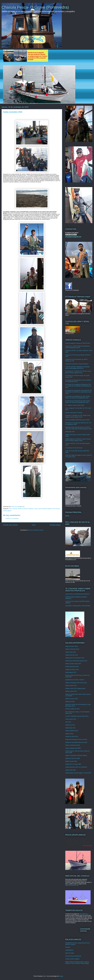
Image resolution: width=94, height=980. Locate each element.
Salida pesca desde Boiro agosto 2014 (76, 661)
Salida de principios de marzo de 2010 (76, 739)
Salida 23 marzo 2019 (71, 646)
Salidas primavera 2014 (72, 667)
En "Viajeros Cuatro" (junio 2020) (75, 405)
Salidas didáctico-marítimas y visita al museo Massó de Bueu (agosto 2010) (78, 440)
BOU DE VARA (70, 953)
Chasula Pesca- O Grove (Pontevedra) (35, 7)
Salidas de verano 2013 (72, 669)
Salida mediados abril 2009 (73, 748)
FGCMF (68, 947)
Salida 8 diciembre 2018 (72, 649)
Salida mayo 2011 (70, 728)
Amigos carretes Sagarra (72, 959)
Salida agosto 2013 (71, 672)
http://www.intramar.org (72, 885)
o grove (36, 509)
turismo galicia (7, 511)
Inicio (34, 525)
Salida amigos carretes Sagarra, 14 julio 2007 (78, 773)
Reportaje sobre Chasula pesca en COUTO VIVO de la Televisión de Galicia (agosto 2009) (78, 428)
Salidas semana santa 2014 (73, 664)
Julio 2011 (68, 722)
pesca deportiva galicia (45, 509)
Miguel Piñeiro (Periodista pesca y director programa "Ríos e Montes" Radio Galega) (77, 963)
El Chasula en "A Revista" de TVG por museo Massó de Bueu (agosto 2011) (78, 372)
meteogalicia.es (84, 914)
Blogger (61, 976)
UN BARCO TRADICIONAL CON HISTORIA (78, 606)
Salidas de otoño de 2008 (73, 758)
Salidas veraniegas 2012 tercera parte (76, 683)
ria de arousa (56, 509)
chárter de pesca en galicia (25, 509)
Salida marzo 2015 (71, 652)
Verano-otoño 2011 (71, 719)
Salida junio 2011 (70, 725)
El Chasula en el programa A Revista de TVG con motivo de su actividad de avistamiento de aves (78, 386)
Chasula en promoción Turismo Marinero (77, 364)
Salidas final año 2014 (72, 655)
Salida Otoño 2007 (71, 770)
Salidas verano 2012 (71, 691)
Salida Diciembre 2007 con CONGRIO (76, 767)
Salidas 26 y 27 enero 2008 (73, 764)
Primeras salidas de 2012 (73, 709)
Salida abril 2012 (70, 702)
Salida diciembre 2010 (72, 731)
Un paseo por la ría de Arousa (74, 448)
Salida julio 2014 (70, 432)
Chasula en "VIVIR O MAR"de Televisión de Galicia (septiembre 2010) (78, 347)
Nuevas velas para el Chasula (74, 413)
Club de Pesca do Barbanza (73, 956)
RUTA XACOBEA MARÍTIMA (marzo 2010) (77, 420)
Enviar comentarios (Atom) (36, 530)
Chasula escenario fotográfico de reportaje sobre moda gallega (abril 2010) (77, 367)
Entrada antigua (55, 525)
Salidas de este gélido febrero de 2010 (76, 742)
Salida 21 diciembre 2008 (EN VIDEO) (76, 755)
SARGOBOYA (69, 950)
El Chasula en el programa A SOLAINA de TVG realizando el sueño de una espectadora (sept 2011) (79, 392)
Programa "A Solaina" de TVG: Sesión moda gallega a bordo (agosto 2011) (78, 416)
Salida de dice (69, 734)
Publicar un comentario (12, 518)
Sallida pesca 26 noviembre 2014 (75, 658)
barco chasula (13, 509)
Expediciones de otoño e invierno (75, 680)
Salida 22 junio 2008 (71, 761)
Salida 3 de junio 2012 (72, 699)
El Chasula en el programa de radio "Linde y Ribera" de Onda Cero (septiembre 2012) (78, 397)
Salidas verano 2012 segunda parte (75, 688)
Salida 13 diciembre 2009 (73, 745)
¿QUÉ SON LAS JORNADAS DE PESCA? (77, 594)
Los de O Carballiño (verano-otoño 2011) (77, 716)
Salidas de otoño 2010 (72, 736)
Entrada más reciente (10, 525)
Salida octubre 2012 (71, 685)
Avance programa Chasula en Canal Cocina (78, 343)
